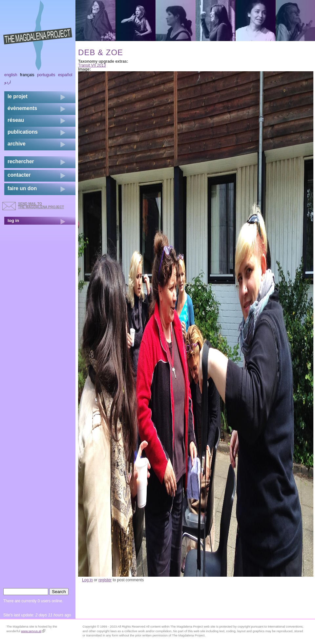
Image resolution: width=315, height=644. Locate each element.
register (105, 580)
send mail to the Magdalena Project (41, 205)
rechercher (21, 161)
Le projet (18, 96)
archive (17, 144)
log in (13, 221)
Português (46, 75)
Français (27, 75)
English (11, 75)
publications (23, 132)
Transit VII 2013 (92, 65)
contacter (19, 175)
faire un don (22, 188)
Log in (87, 580)
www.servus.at (33, 631)
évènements (22, 108)
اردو (8, 82)
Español (65, 75)
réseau (16, 120)
